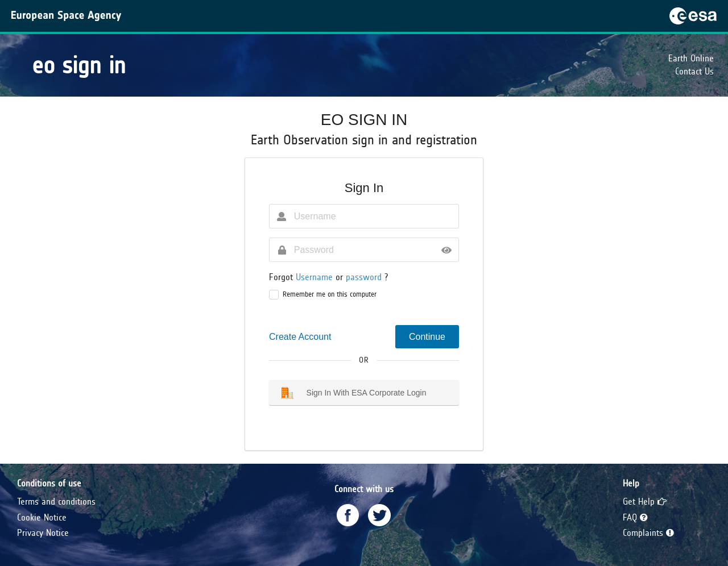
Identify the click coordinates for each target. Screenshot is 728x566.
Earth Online (691, 58)
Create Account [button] (300, 337)
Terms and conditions (56, 502)
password (365, 277)
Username (316, 277)
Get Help (645, 502)
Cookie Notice (42, 517)
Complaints (648, 533)
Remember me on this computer (330, 294)
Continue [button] (427, 337)
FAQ (635, 517)
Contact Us (694, 71)
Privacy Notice (43, 533)
